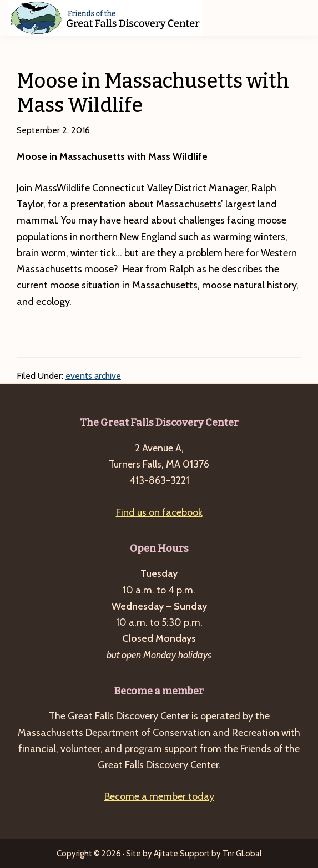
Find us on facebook (159, 512)
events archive (93, 376)
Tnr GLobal (242, 854)
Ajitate (166, 854)
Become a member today (159, 796)
